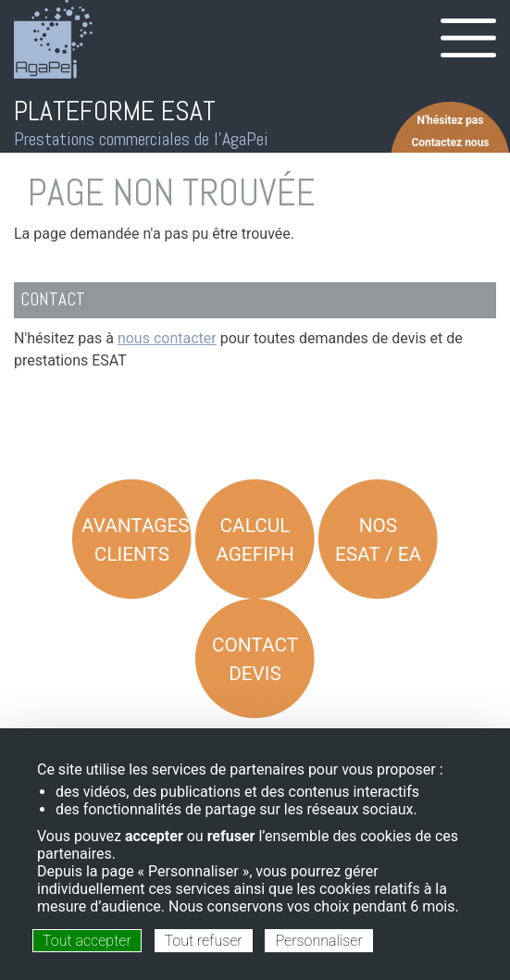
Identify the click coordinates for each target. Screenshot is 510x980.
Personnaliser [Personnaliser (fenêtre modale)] (318, 941)
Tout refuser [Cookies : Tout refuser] (204, 941)
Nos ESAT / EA (378, 540)
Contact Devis (255, 659)
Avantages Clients (136, 540)
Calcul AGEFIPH (255, 540)
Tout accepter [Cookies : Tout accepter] (87, 941)
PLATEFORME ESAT (115, 111)
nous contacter (167, 338)
